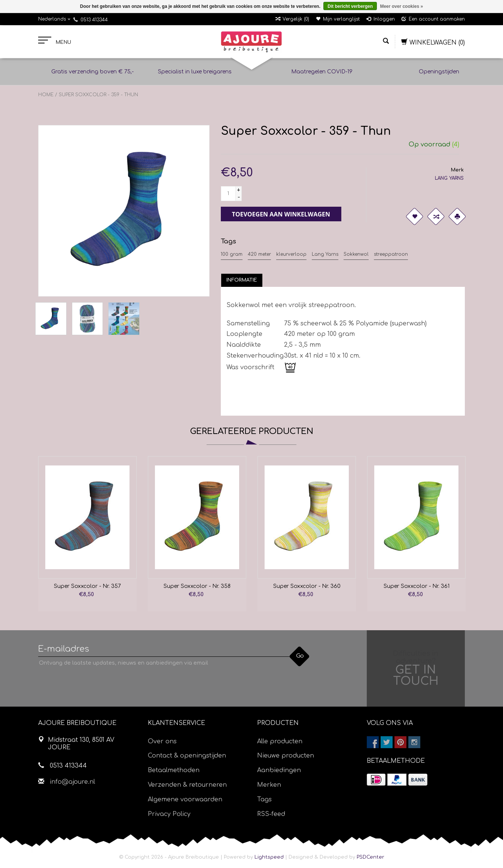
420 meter (259, 254)
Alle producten (280, 741)
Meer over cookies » (401, 6)
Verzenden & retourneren (187, 785)
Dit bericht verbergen (350, 6)
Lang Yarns (325, 254)
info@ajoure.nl (72, 782)
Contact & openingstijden (187, 756)
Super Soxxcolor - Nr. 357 (87, 586)
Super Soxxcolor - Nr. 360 (307, 586)
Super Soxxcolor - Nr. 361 (417, 586)
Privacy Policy (169, 814)
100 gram (232, 254)
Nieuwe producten (286, 756)
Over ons (162, 741)
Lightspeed (269, 857)
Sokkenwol (356, 254)
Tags (264, 799)
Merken (269, 785)
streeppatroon (391, 254)
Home (46, 95)
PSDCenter (371, 857)
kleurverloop (291, 254)
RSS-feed (271, 814)
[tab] (242, 280)
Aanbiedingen (279, 770)
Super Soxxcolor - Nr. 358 (197, 586)
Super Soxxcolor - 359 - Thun (98, 95)
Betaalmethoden (174, 770)
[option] (87, 534)
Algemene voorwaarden (185, 799)
